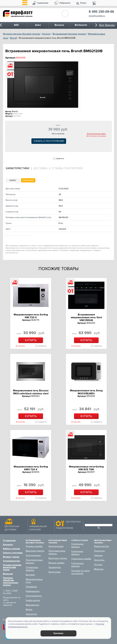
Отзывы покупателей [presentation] (67, 168)
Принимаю (58, 633)
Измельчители (102, 546)
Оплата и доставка (13, 553)
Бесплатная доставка (96, 134)
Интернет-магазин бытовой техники (22, 34)
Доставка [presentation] (40, 168)
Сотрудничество (11, 561)
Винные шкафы (56, 563)
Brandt (14, 38)
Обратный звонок (65, 14)
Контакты (8, 545)
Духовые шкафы (34, 546)
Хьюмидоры (55, 567)
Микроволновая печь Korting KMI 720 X (31, 316)
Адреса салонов (11, 549)
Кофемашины (33, 591)
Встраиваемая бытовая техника (69, 34)
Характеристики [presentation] (17, 168)
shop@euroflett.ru (97, 16)
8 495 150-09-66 (101, 12)
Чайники (98, 555)
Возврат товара (11, 557)
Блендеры (99, 560)
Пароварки (31, 587)
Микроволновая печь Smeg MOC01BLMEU (86, 392)
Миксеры (99, 569)
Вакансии (8, 574)
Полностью (28, 180)
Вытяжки (30, 575)
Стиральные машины (32, 569)
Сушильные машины (77, 553)
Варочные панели (35, 551)
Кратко (13, 180)
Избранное (65, 3)
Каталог (46, 34)
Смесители (31, 614)
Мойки (29, 609)
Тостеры (98, 565)
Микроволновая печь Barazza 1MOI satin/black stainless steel (31, 392)
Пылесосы (99, 551)
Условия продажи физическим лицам (12, 567)
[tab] (19, 168)
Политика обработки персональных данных (11, 581)
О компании (9, 540)
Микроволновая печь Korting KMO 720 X (31, 468)
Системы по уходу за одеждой (80, 572)
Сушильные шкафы (81, 559)
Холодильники (33, 555)
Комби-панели (33, 600)
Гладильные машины (78, 565)
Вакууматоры (32, 605)
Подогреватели (34, 596)
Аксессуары (55, 572)
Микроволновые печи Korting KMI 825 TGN (86, 468)
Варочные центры (58, 558)
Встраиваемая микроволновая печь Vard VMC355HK (86, 318)
